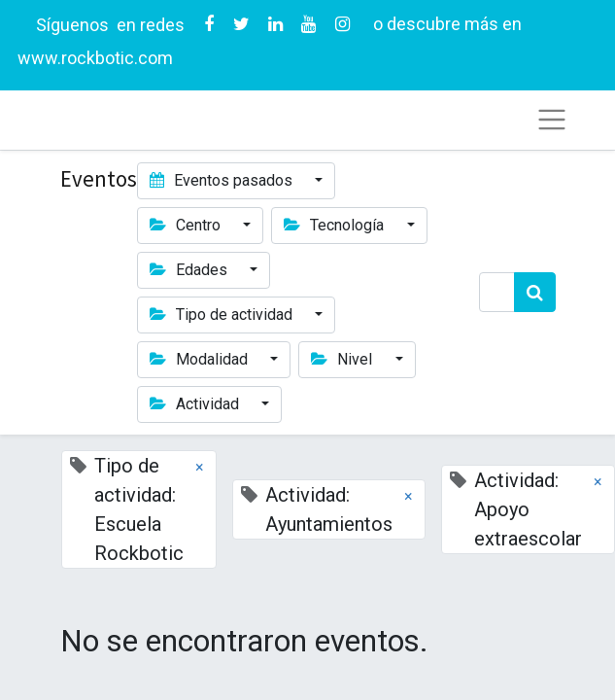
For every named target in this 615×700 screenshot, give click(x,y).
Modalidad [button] (201, 359)
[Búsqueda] (535, 292)
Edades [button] (190, 270)
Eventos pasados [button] (223, 180)
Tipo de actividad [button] (223, 315)
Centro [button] (187, 225)
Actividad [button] (196, 404)
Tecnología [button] (336, 225)
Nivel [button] (343, 359)
